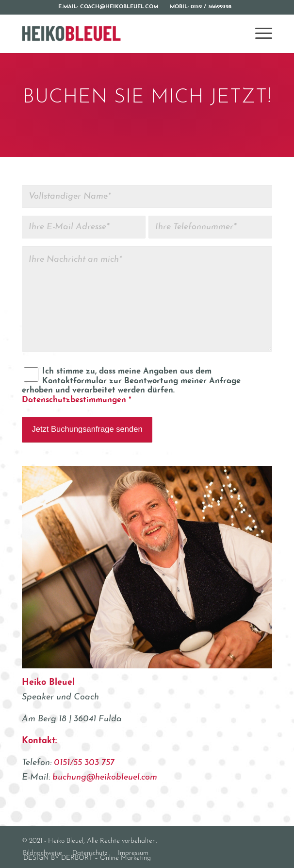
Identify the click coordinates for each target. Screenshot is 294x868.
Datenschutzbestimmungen (74, 400)
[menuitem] (108, 7)
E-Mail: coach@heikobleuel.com (108, 7)
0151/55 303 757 (84, 763)
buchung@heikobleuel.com (105, 777)
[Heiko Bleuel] (122, 34)
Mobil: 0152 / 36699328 (201, 7)
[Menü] (259, 34)
